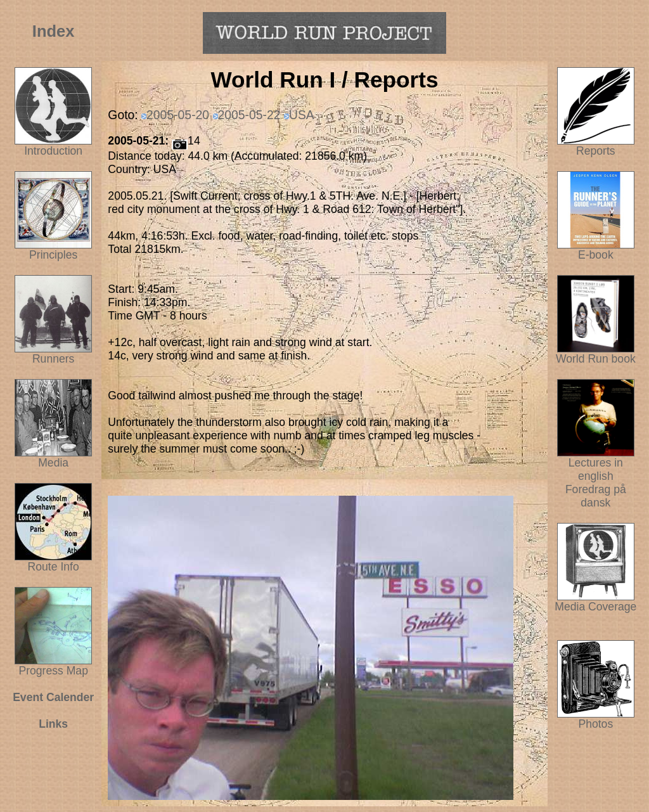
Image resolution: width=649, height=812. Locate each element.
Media (53, 463)
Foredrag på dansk (596, 496)
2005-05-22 (249, 115)
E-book (596, 255)
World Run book (596, 354)
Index (54, 31)
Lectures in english (596, 464)
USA (302, 115)
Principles (53, 255)
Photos (596, 719)
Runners (54, 359)
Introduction (53, 151)
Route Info (54, 567)
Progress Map (53, 666)
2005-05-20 (178, 115)
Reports (596, 151)
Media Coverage (595, 602)
